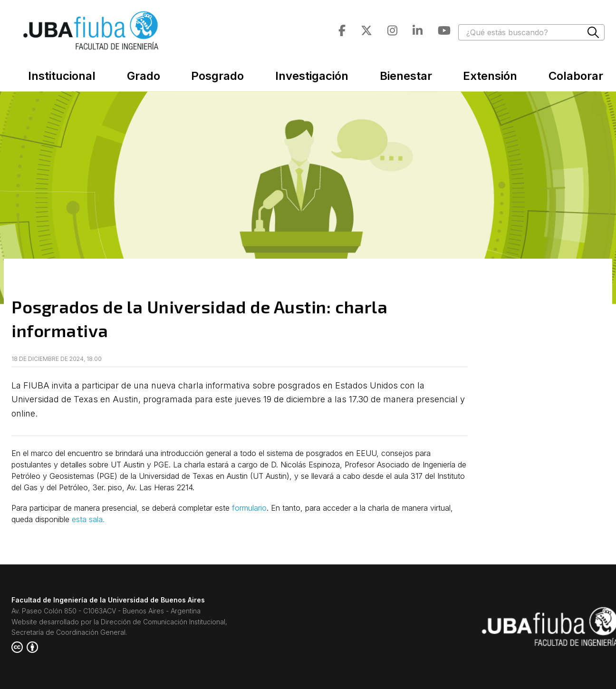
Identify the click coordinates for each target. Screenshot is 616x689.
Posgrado (217, 76)
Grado (144, 76)
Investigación (312, 76)
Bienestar (406, 76)
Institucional (62, 76)
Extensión (490, 76)
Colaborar (576, 76)
